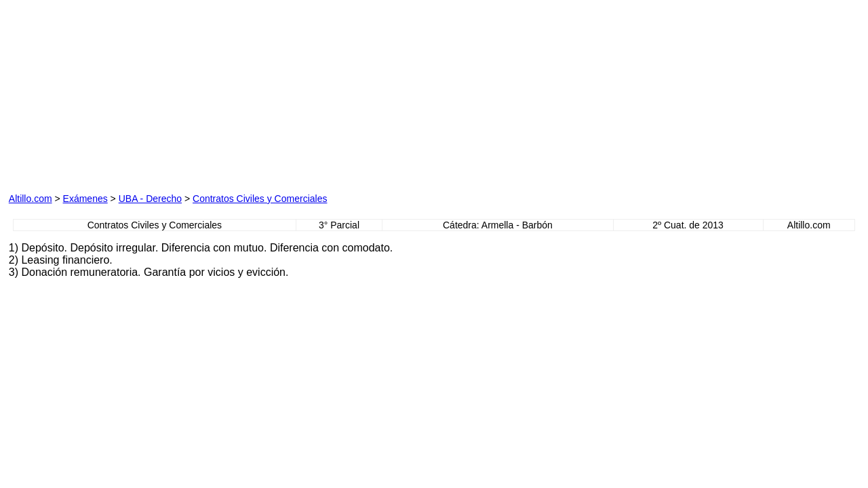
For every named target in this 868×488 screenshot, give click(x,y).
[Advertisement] (163, 94)
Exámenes (85, 199)
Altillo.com (31, 199)
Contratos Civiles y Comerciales (260, 199)
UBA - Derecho (150, 199)
